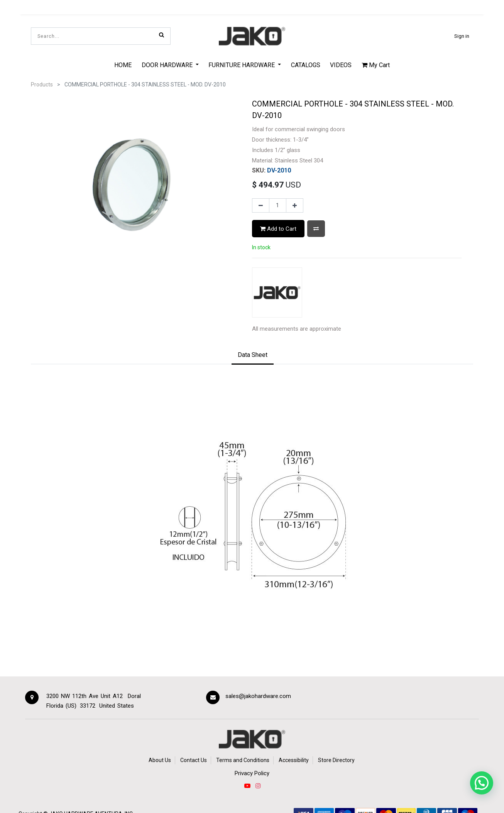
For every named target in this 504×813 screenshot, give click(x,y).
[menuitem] (123, 65)
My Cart (376, 65)
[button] (316, 229)
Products (42, 85)
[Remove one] (261, 206)
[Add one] (295, 206)
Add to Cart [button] (278, 229)
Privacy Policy (252, 773)
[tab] (253, 355)
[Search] (162, 35)
